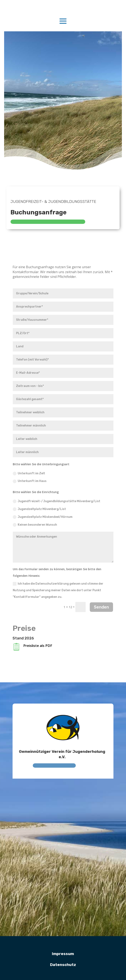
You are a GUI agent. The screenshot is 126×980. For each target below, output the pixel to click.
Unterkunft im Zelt (29, 474)
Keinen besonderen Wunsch (35, 525)
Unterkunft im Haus (30, 481)
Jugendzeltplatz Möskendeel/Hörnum (43, 517)
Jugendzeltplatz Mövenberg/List (39, 509)
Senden (101, 607)
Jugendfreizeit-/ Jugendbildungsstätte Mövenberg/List (57, 501)
